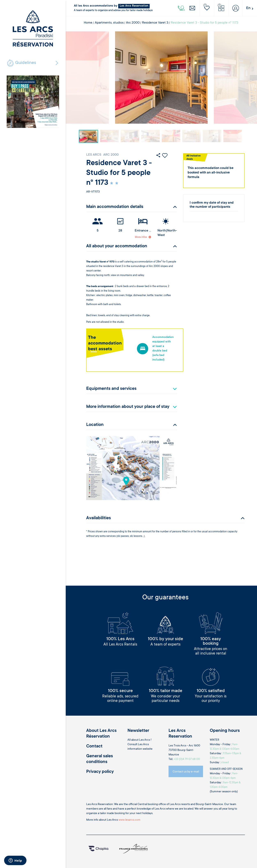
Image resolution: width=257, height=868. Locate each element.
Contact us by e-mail (186, 772)
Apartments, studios (109, 23)
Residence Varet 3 (155, 23)
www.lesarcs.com (129, 820)
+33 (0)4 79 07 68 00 (187, 759)
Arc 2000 (133, 23)
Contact (94, 746)
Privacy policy (100, 772)
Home (88, 23)
